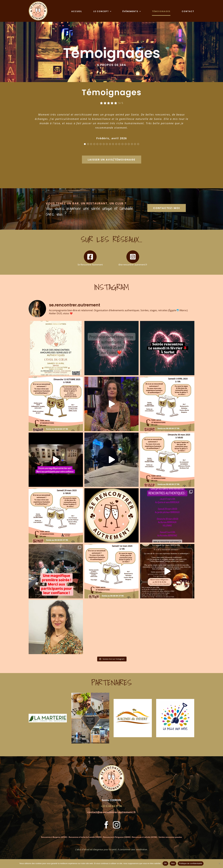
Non (173, 863)
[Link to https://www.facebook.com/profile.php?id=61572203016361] (90, 257)
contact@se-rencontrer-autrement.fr (111, 812)
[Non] (219, 863)
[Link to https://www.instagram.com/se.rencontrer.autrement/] (133, 257)
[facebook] (106, 825)
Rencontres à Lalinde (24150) (144, 837)
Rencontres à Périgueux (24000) (117, 837)
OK (165, 863)
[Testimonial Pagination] (85, 144)
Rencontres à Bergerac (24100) (54, 837)
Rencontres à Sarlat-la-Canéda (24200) (85, 837)
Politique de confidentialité (191, 863)
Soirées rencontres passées (170, 837)
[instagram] (117, 825)
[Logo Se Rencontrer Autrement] (38, 2)
